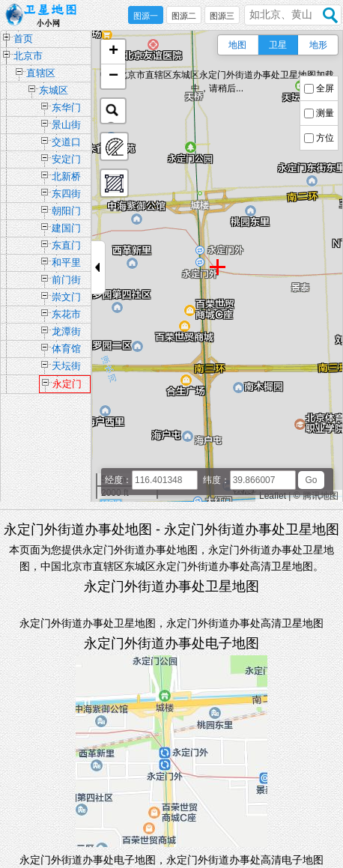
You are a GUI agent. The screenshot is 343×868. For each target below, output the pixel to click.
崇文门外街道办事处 (66, 298)
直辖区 (41, 73)
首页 (23, 39)
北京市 (28, 56)
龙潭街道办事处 (66, 333)
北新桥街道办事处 (66, 178)
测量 (325, 113)
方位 (325, 138)
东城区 (54, 90)
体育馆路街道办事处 (66, 350)
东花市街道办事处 (66, 316)
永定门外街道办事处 (67, 386)
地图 (237, 45)
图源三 (222, 16)
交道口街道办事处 (66, 143)
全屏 (325, 88)
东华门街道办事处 (66, 109)
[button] (113, 52)
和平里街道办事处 (66, 264)
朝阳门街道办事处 (66, 212)
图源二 (184, 16)
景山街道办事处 (66, 126)
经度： (118, 480)
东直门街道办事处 (66, 247)
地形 (318, 45)
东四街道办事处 (66, 195)
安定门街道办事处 (66, 161)
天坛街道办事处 (66, 367)
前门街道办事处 (66, 281)
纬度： (216, 480)
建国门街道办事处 (66, 230)
